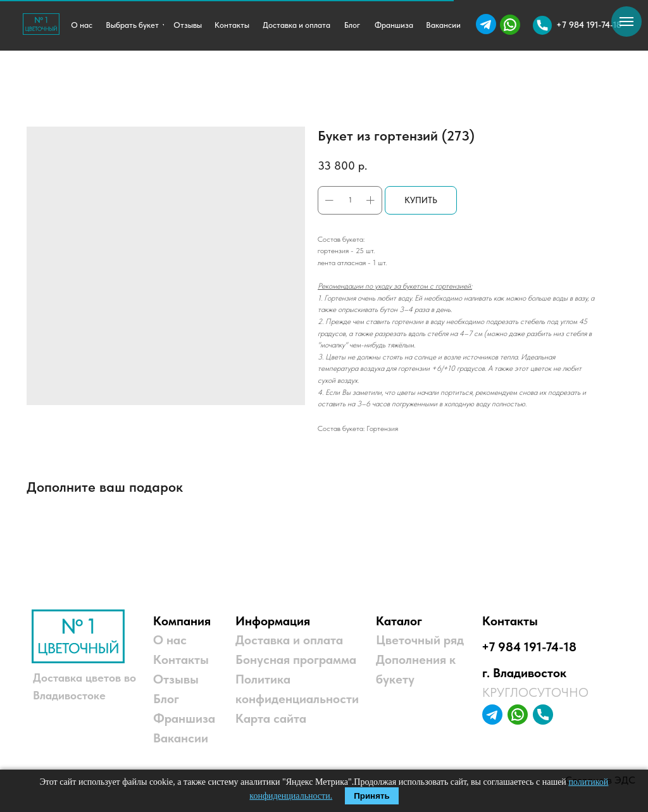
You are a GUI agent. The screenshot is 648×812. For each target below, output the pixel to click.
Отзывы (176, 679)
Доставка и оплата (289, 640)
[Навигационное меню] (626, 22)
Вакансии (181, 738)
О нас (170, 640)
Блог (166, 699)
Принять (371, 796)
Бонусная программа (296, 659)
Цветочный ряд (420, 640)
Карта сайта (271, 718)
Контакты (181, 659)
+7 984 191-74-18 (529, 647)
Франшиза (184, 718)
